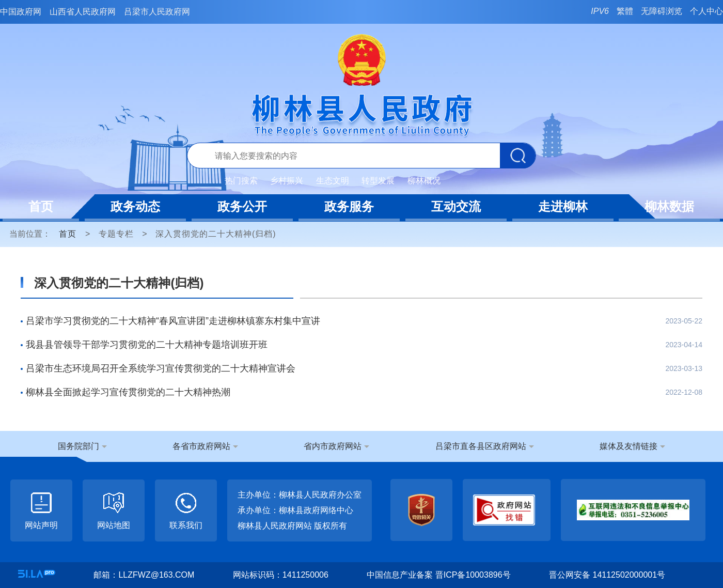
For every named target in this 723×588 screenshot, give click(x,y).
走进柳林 (563, 206)
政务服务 (349, 206)
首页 (41, 206)
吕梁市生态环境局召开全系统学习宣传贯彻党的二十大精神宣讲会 (161, 368)
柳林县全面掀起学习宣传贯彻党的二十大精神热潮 (128, 392)
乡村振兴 (287, 181)
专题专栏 (116, 234)
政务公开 (242, 206)
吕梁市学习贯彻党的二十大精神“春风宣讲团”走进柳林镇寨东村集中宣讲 (173, 321)
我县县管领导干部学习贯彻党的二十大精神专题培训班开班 (147, 345)
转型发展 (378, 181)
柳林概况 (424, 181)
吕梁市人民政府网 (157, 12)
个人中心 (706, 11)
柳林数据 (669, 206)
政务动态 (135, 206)
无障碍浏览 (662, 11)
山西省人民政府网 (83, 12)
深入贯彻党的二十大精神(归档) (216, 234)
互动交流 (456, 206)
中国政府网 (21, 12)
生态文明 (333, 181)
